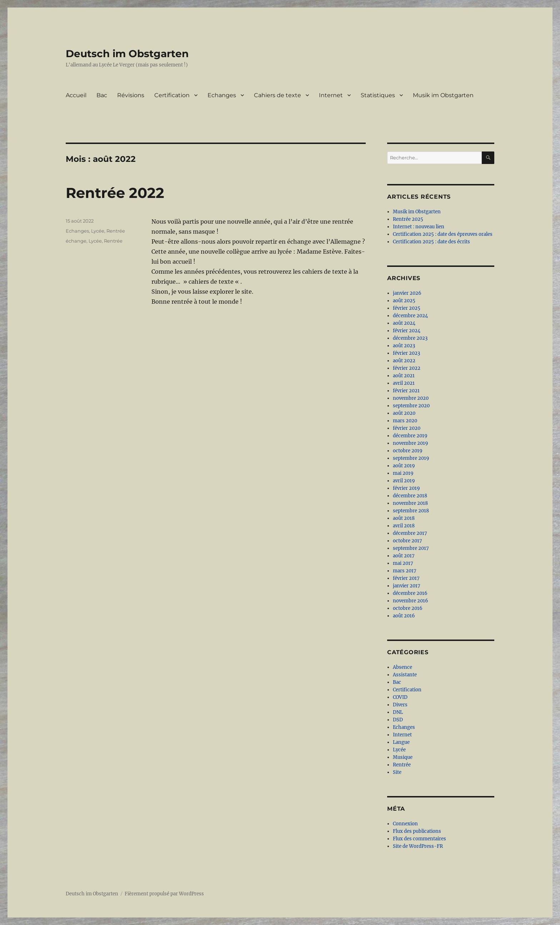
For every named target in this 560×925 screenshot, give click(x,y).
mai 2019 (403, 473)
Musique (403, 757)
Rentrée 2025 (408, 219)
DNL (398, 712)
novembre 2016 (411, 601)
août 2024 (404, 323)
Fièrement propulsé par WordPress (164, 894)
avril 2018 (404, 526)
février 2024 (407, 331)
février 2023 (406, 353)
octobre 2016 (408, 608)
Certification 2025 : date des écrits (431, 242)
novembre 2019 (411, 443)
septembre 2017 (411, 548)
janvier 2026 (407, 293)
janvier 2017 (407, 586)
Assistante (405, 675)
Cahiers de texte (277, 95)
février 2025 (407, 308)
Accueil (76, 95)
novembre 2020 (411, 398)
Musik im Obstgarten (443, 95)
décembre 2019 (410, 436)
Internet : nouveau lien (419, 227)
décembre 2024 (410, 316)
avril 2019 (404, 481)
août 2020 (404, 413)
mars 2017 (405, 571)
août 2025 (404, 301)
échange (76, 241)
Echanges (222, 95)
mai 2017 (403, 563)
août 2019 (404, 466)
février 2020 (407, 428)
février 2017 (406, 578)
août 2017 (404, 556)
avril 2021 (404, 383)
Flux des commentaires (419, 839)
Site (397, 772)
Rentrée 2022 (115, 193)
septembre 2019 (411, 458)
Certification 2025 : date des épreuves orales (443, 234)
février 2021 (406, 391)
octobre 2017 (407, 541)
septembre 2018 (411, 511)
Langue (401, 742)
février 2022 (407, 368)
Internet (331, 95)
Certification (172, 95)
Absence (402, 667)
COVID (400, 697)
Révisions (131, 95)
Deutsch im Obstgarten (127, 54)
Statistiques (378, 95)
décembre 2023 (410, 338)
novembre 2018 (410, 503)
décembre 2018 (410, 496)
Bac (102, 95)
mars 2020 (405, 421)
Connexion (405, 824)
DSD (398, 720)
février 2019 (406, 488)
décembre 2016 (410, 593)
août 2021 (404, 376)
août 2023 (404, 346)
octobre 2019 (408, 451)
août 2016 (404, 616)
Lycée (98, 231)
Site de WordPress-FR (418, 846)
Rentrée (116, 231)
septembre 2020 (411, 406)
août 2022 (404, 361)
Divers (400, 705)
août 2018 (404, 518)
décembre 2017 (410, 533)
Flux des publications (417, 831)
